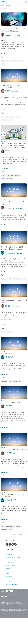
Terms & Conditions (19, 594)
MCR (10, 279)
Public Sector (9, 576)
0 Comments (18, 35)
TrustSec (11, 120)
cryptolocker (4, 381)
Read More (5, 54)
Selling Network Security (10, 353)
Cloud (7, 552)
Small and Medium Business (12, 585)
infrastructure (10, 179)
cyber (10, 381)
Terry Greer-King (9, 34)
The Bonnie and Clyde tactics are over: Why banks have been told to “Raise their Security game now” (14, 146)
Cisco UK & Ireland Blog (6, 6)
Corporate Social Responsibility (13, 557)
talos (20, 381)
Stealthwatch (4, 120)
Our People (8, 571)
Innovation (8, 568)
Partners (8, 574)
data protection (18, 176)
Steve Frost (8, 252)
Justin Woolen (9, 207)
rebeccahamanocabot (11, 499)
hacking (3, 179)
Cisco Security (9, 332)
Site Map (13, 594)
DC (2, 526)
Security (8, 579)
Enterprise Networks (10, 566)
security (3, 64)
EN (2, 117)
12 (26, 535)
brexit (3, 332)
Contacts (2, 594)
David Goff (8, 90)
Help (10, 594)
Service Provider (10, 582)
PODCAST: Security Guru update (13, 403)
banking (3, 176)
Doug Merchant (9, 356)
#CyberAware (4, 61)
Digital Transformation (11, 563)
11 (24, 535)
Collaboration (9, 555)
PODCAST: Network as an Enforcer (14, 450)
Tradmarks (13, 595)
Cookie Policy (8, 595)
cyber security (12, 61)
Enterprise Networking (10, 117)
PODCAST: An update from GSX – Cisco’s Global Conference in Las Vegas (13, 202)
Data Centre (8, 560)
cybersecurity (4, 279)
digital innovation (21, 61)
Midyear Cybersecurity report (20, 279)
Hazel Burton (8, 151)
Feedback (7, 594)
